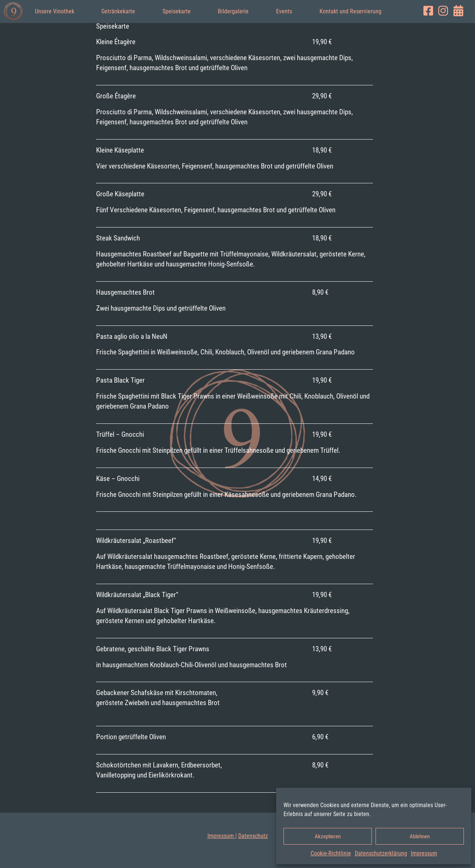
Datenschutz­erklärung (381, 853)
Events (284, 11)
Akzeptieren (328, 836)
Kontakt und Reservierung (350, 11)
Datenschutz (253, 836)
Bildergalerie (233, 11)
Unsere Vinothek (55, 11)
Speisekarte (177, 11)
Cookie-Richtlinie (331, 853)
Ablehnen (420, 836)
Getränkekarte (118, 11)
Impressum (424, 853)
